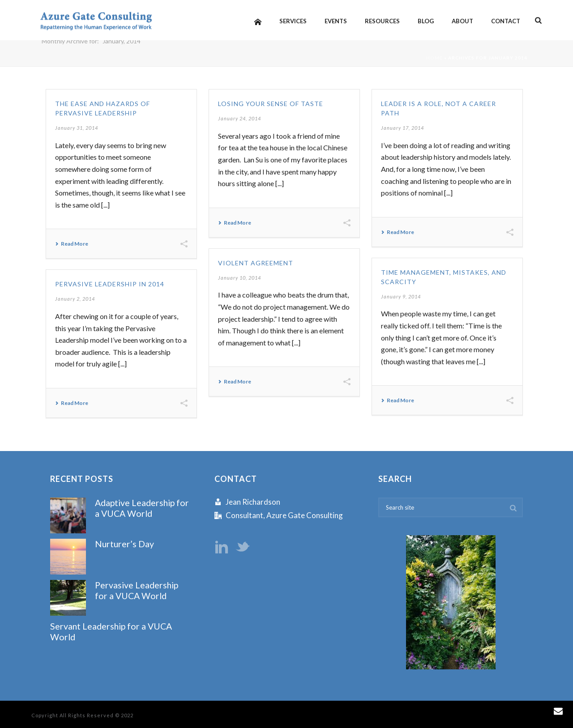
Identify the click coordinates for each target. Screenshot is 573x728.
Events (336, 21)
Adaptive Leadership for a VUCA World (142, 508)
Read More (72, 244)
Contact (506, 21)
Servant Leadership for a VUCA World (111, 631)
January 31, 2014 (77, 128)
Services (293, 21)
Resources (382, 21)
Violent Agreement (256, 263)
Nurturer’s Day (124, 544)
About (462, 21)
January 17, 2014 (402, 128)
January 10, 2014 (239, 278)
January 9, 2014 (401, 296)
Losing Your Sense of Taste (271, 104)
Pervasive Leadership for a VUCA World (137, 590)
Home (434, 58)
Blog (426, 21)
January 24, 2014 (239, 118)
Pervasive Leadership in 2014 (110, 284)
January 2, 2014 (75, 299)
